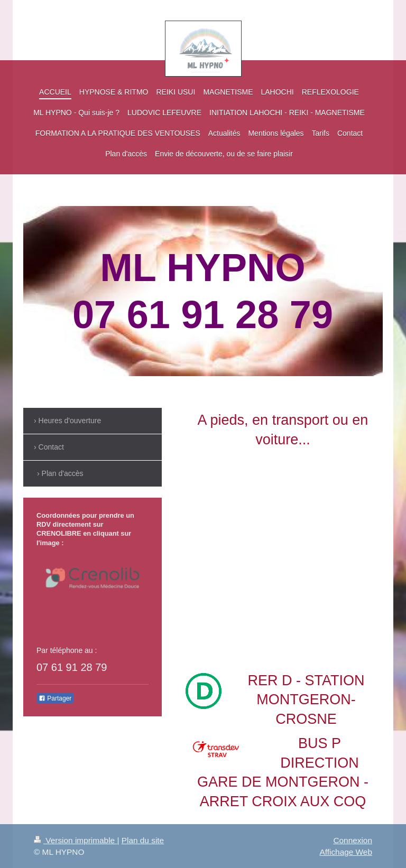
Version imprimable (75, 840)
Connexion (353, 840)
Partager (55, 698)
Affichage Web (346, 852)
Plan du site (143, 840)
